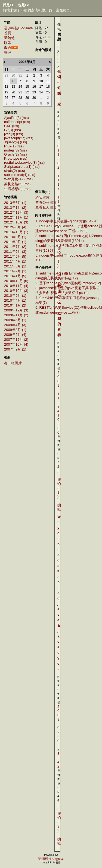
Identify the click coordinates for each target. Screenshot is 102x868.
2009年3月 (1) (15, 330)
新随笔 (9, 38)
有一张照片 (13, 363)
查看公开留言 (46, 202)
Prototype (12, 158)
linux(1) (10, 146)
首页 (8, 33)
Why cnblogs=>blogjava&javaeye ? (59, 593)
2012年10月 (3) (16, 222)
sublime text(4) (16, 175)
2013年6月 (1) (15, 203)
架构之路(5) (13, 184)
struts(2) (11, 171)
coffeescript (13, 122)
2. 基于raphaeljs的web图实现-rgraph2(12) (68, 283)
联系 (8, 43)
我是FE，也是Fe (16, 5)
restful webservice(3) (20, 162)
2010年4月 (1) (15, 300)
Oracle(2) (11, 154)
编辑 (59, 507)
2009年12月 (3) (16, 310)
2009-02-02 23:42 (58, 737)
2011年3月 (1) (15, 266)
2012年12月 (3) (16, 212)
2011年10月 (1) (16, 232)
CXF (8, 126)
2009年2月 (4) (15, 335)
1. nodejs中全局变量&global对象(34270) (67, 221)
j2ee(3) (10, 134)
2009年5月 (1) (15, 320)
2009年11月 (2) (16, 315)
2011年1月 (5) (15, 276)
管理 (8, 53)
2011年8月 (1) (15, 242)
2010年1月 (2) (15, 305)
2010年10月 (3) (16, 291)
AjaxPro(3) (12, 118)
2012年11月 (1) (16, 217)
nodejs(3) (11, 150)
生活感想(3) (13, 189)
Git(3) (9, 130)
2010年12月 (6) (16, 281)
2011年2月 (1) (15, 271)
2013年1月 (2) (15, 208)
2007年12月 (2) (16, 340)
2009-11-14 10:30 (58, 403)
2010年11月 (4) (16, 286)
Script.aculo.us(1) (18, 167)
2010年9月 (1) (15, 296)
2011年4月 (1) (15, 261)
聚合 (8, 48)
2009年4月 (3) (15, 325)
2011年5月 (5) (15, 256)
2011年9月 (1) (15, 237)
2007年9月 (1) (15, 349)
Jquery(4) (12, 142)
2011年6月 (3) (15, 252)
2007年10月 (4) (16, 344)
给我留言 (42, 198)
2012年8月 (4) (15, 227)
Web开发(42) (14, 179)
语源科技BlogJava (18, 28)
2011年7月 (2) (15, 247)
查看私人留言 (46, 207)
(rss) (25, 118)
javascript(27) (15, 138)
